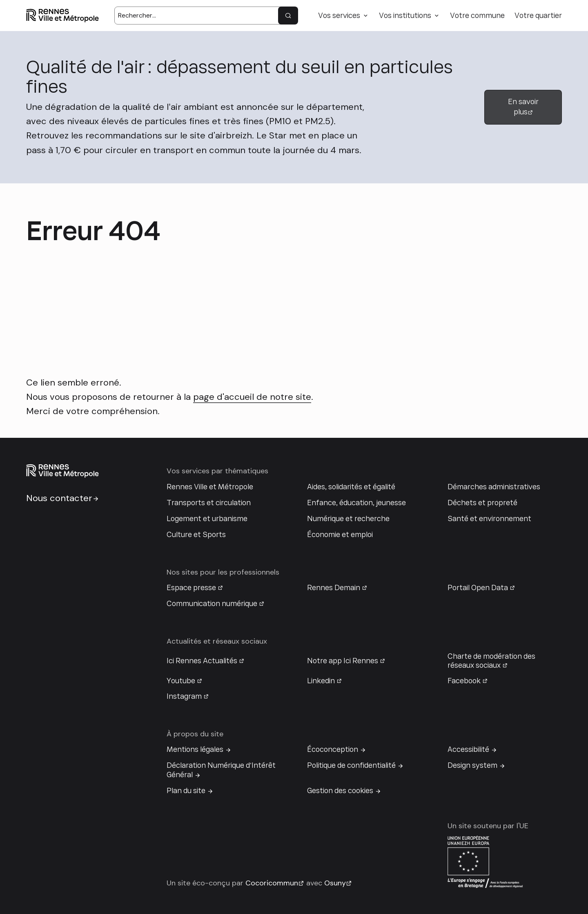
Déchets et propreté (482, 503)
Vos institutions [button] (405, 16)
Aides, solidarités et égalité (351, 487)
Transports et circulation (209, 503)
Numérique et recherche (348, 519)
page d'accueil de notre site (252, 397)
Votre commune (477, 16)
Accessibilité (468, 749)
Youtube (181, 681)
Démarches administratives (494, 487)
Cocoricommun (272, 883)
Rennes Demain (334, 588)
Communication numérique (212, 604)
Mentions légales (195, 749)
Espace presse (191, 588)
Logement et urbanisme (207, 519)
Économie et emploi (340, 535)
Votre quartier (538, 16)
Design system (472, 765)
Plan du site (186, 791)
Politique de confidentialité (351, 765)
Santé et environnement (489, 519)
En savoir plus (523, 107)
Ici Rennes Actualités (202, 661)
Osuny (335, 883)
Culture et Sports (196, 535)
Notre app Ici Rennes (343, 661)
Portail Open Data (478, 588)
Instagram (184, 696)
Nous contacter (59, 498)
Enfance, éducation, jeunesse (356, 503)
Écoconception (333, 749)
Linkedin (321, 681)
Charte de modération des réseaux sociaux (491, 661)
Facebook (464, 681)
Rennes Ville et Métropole (210, 487)
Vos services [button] (339, 16)
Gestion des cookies (340, 791)
